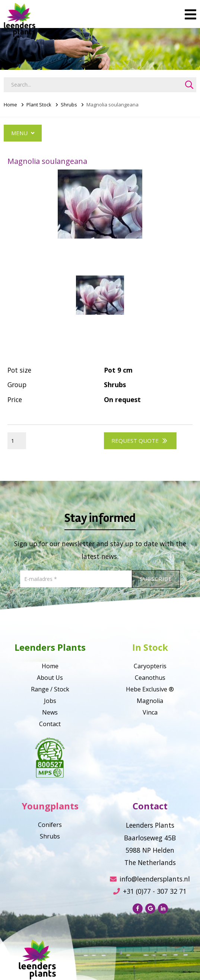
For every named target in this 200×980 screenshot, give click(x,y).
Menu (23, 133)
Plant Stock (39, 105)
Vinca (150, 712)
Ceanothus (150, 678)
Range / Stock (50, 689)
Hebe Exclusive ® (150, 689)
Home (10, 105)
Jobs (50, 701)
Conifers (50, 825)
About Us (50, 678)
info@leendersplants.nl (150, 879)
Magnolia (150, 701)
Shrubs (69, 105)
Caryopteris (150, 666)
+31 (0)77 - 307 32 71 (150, 891)
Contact (50, 724)
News (50, 712)
